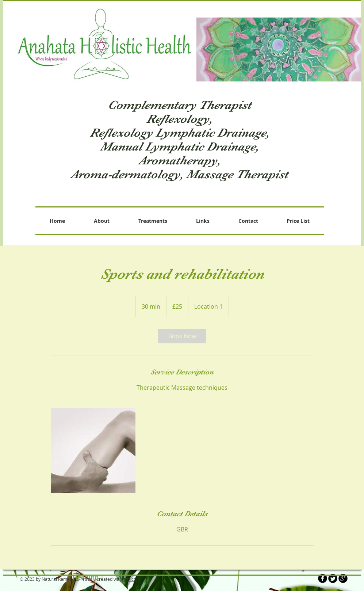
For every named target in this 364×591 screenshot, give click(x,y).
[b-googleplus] (343, 578)
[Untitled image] (93, 450)
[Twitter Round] (333, 578)
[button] (279, 49)
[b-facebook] (323, 578)
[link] (182, 336)
